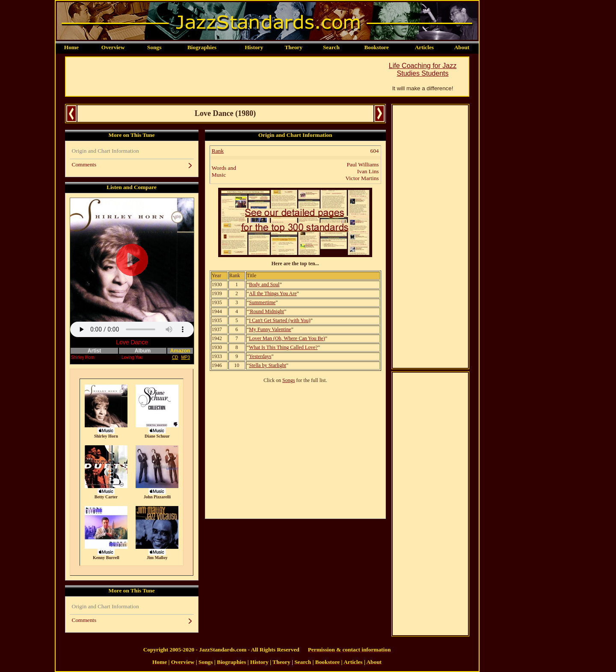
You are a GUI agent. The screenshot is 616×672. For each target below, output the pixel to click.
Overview (113, 47)
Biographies (202, 47)
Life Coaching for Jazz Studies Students (423, 70)
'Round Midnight (267, 311)
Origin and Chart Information (105, 151)
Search (331, 47)
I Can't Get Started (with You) (280, 320)
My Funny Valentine (270, 329)
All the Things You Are (273, 293)
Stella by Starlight (268, 365)
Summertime (262, 302)
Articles (424, 47)
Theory (293, 47)
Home (71, 47)
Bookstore (376, 47)
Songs (154, 47)
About (462, 47)
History (254, 47)
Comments (84, 164)
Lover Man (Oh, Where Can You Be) (287, 338)
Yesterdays (260, 356)
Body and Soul (264, 284)
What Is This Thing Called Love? (283, 347)
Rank (218, 151)
